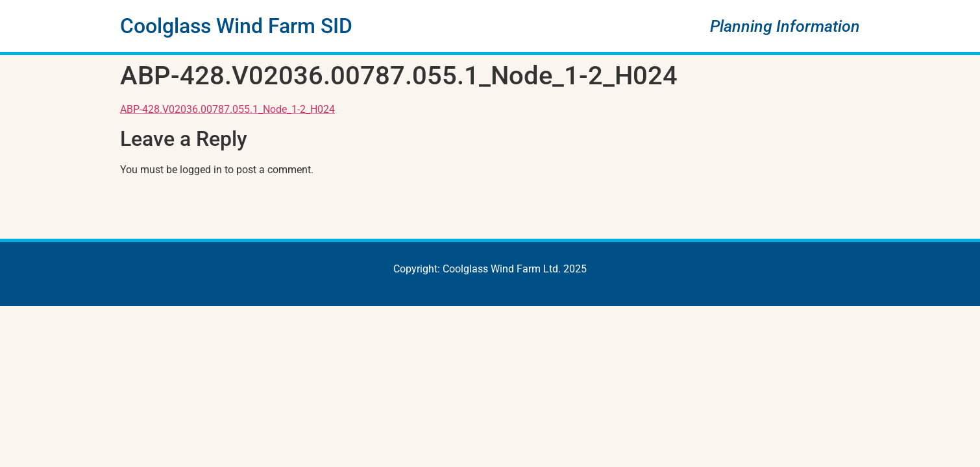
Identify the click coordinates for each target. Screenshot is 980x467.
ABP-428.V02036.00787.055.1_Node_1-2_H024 (227, 109)
